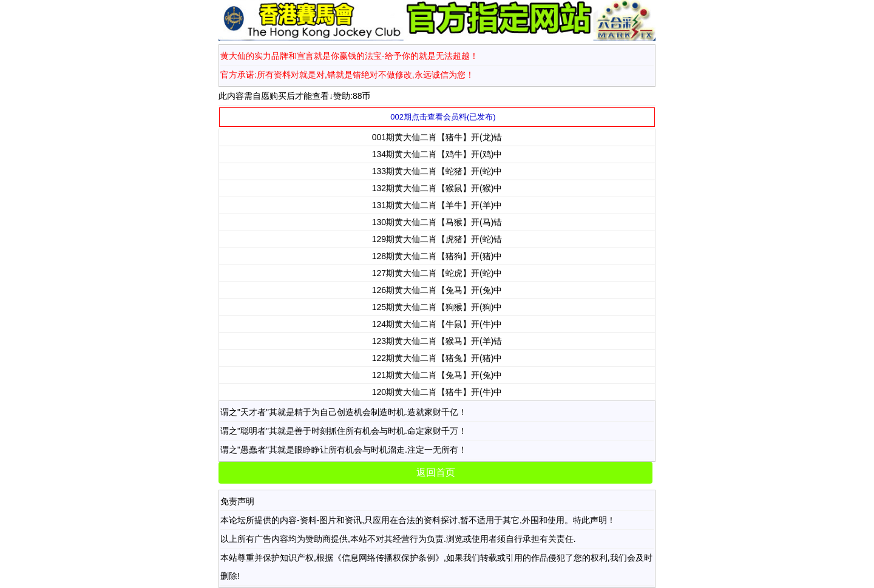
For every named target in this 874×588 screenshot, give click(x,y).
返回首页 (436, 472)
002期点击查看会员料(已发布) (443, 117)
